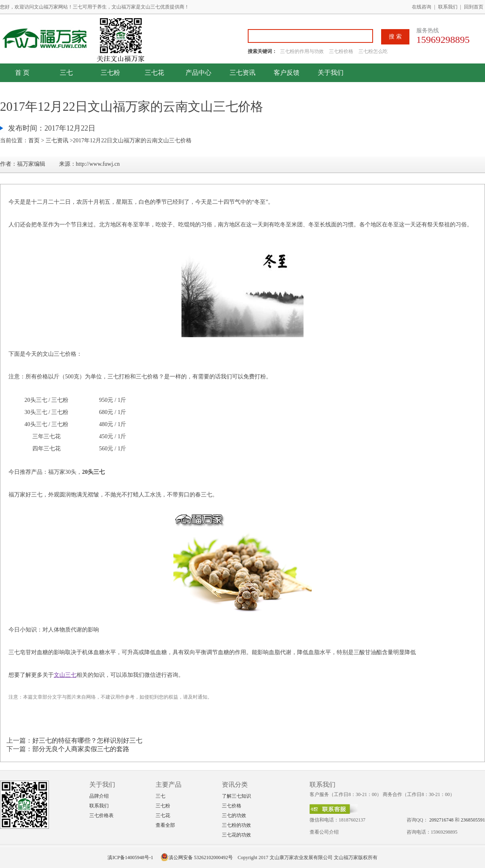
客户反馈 (287, 73)
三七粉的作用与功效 (303, 51)
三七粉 (110, 73)
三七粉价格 (341, 51)
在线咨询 (422, 7)
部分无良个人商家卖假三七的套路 (81, 749)
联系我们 (448, 7)
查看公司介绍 (324, 832)
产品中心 (198, 73)
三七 (66, 73)
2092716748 (441, 820)
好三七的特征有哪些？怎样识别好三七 (87, 740)
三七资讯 (242, 73)
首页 (34, 140)
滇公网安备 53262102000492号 (197, 857)
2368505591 (473, 820)
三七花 (154, 73)
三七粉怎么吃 (373, 51)
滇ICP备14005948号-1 (130, 857)
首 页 (22, 73)
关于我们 (331, 73)
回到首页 (474, 7)
